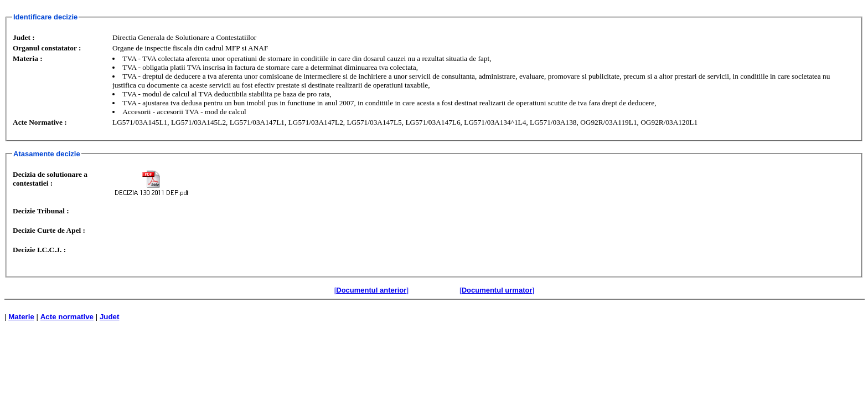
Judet (110, 317)
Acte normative (67, 317)
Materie (21, 317)
